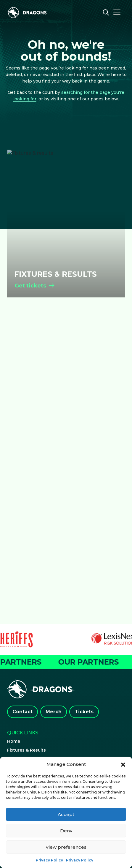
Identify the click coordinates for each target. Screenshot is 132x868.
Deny (66, 831)
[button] (123, 764)
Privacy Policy (49, 860)
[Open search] (106, 12)
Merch (54, 712)
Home (14, 741)
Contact (22, 712)
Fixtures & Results (26, 750)
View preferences (66, 847)
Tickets (84, 712)
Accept (66, 814)
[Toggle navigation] (117, 12)
